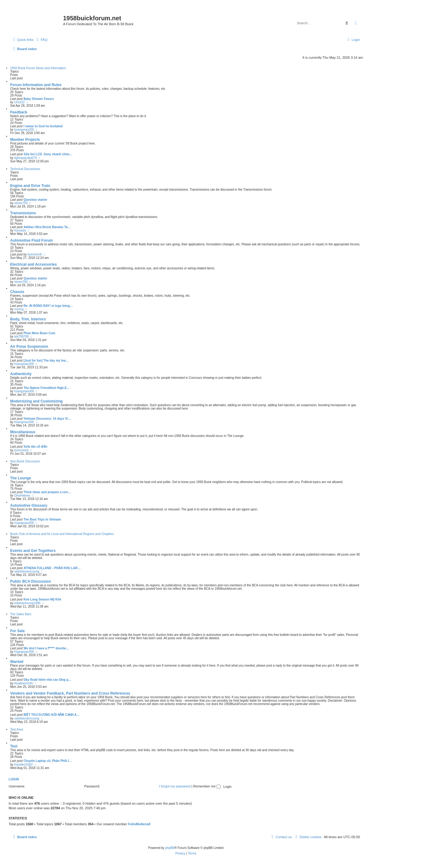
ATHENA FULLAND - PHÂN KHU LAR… (52, 568)
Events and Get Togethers (33, 551)
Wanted (17, 662)
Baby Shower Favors (39, 99)
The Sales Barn (21, 614)
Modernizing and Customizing (36, 401)
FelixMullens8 (139, 824)
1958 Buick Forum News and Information (38, 68)
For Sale (17, 631)
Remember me (207, 786)
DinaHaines (22, 495)
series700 (21, 203)
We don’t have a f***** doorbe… (46, 648)
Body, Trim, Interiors (28, 319)
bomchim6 (35, 254)
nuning (19, 309)
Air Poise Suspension (29, 347)
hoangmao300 (24, 130)
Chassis (17, 292)
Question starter (35, 200)
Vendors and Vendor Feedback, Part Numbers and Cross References (70, 693)
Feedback (19, 112)
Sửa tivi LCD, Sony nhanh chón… (48, 154)
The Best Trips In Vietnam (42, 519)
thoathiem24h (24, 683)
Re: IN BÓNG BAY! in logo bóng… (48, 306)
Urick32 (19, 102)
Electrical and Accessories (34, 264)
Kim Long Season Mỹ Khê (42, 599)
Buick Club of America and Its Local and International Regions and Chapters (62, 534)
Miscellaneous (23, 432)
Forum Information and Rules (36, 85)
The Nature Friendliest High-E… (47, 388)
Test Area (17, 729)
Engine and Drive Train (30, 186)
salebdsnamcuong (27, 571)
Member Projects (25, 140)
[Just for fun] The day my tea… (46, 361)
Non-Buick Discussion (25, 461)
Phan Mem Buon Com (39, 333)
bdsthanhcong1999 (27, 603)
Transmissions (23, 213)
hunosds (20, 230)
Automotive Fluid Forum (32, 240)
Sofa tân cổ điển (35, 447)
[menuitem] (41, 40)
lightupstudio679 (25, 158)
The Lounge (21, 478)
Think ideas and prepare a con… (47, 492)
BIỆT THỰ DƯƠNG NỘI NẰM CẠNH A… (51, 715)
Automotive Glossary (29, 505)
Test (14, 746)
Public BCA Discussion (30, 581)
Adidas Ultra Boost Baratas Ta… (47, 227)
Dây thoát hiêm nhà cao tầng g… (47, 680)
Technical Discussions (25, 169)
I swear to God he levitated (43, 126)
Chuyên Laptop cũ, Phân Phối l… (48, 761)
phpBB (170, 848)
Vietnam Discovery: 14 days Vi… (47, 419)
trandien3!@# (23, 765)
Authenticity (21, 374)
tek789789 (21, 337)
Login (14, 779)
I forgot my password (175, 786)
